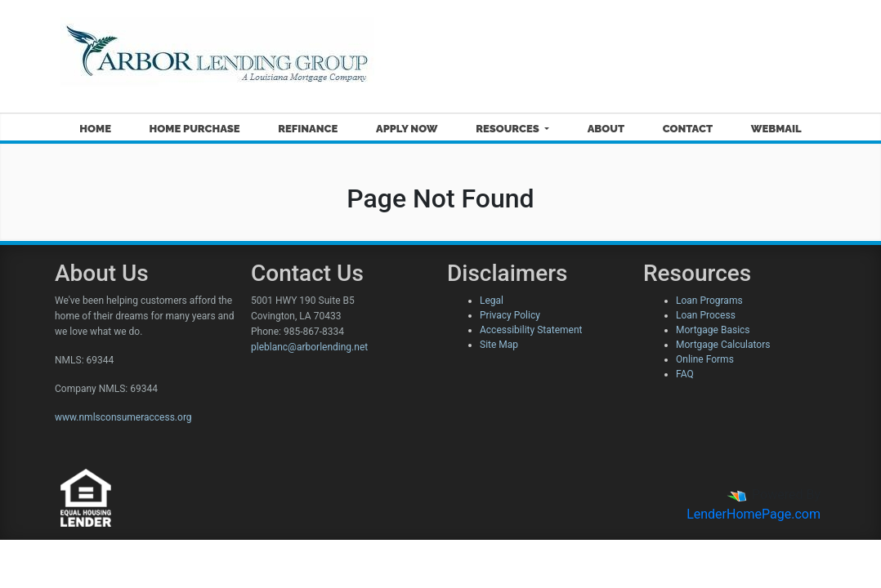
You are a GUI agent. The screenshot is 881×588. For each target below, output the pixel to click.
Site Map (499, 345)
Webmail (776, 129)
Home (95, 129)
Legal (492, 301)
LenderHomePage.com (754, 514)
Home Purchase (195, 129)
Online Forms (705, 359)
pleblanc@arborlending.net (309, 347)
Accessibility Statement (531, 330)
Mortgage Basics (713, 330)
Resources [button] (509, 129)
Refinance (308, 129)
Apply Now (407, 129)
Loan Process (706, 315)
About (606, 129)
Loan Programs (709, 301)
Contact (688, 129)
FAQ (685, 374)
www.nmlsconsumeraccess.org (123, 417)
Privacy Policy (510, 315)
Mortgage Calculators (723, 345)
